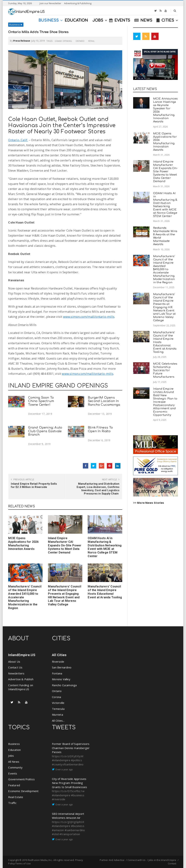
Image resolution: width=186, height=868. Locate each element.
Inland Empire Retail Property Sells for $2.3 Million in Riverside (34, 485)
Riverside (58, 662)
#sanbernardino (75, 830)
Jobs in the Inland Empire (162, 860)
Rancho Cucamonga (64, 685)
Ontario (80, 41)
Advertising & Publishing (78, 3)
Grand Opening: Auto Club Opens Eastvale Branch (45, 431)
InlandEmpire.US (22, 655)
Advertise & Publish (21, 679)
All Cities (59, 655)
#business (78, 795)
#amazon (58, 830)
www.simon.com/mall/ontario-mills (89, 317)
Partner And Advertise (112, 860)
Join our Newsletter (50, 3)
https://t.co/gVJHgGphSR (68, 822)
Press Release (22, 41)
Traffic (12, 803)
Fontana (57, 673)
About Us (14, 662)
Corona (56, 697)
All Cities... (58, 721)
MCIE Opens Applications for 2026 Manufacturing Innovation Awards (23, 543)
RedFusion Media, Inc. (40, 860)
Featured (14, 785)
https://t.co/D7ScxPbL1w (68, 791)
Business (15, 25)
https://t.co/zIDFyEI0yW (68, 756)
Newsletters (16, 673)
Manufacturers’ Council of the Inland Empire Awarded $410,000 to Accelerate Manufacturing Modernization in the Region (164, 269)
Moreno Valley (61, 679)
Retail (91, 41)
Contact (172, 863)
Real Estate (16, 797)
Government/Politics (21, 779)
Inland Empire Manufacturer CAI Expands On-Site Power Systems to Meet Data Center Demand (65, 545)
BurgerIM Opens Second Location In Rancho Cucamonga (104, 401)
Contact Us (15, 667)
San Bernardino (62, 667)
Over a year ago (64, 769)
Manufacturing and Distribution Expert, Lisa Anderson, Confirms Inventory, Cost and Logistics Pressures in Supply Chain (98, 489)
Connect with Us (137, 860)
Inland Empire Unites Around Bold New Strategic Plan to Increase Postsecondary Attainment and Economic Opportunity (165, 402)
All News (14, 762)
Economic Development (23, 791)
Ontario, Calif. (18, 140)
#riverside (59, 799)
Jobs (11, 756)
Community (15, 767)
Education (14, 750)
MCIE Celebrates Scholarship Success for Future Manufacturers (165, 370)
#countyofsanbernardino (68, 764)
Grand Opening (63, 41)
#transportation (70, 834)
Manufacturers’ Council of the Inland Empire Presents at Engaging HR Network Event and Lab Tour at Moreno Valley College (64, 595)
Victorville (58, 703)
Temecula (58, 709)
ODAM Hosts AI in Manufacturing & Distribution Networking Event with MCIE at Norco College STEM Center (105, 547)
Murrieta (57, 715)
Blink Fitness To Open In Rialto (100, 429)
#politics (76, 760)
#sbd (55, 834)
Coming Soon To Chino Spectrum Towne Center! (41, 401)
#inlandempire (61, 760)
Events (13, 773)
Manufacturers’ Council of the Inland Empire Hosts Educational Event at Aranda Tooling (105, 592)
